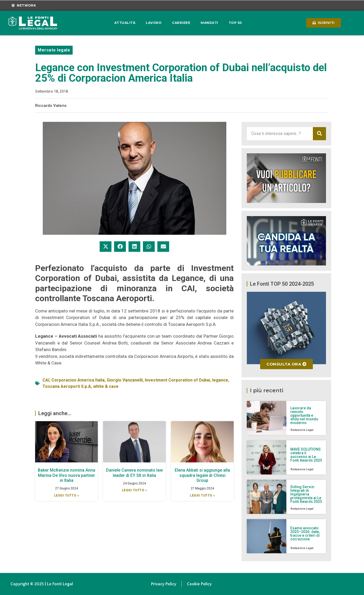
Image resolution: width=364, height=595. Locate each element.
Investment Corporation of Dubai (177, 380)
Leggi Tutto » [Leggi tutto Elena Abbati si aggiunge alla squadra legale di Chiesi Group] (202, 495)
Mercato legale (54, 50)
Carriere (181, 23)
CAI (46, 380)
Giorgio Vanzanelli (125, 380)
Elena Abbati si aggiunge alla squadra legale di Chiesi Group (202, 475)
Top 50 (235, 23)
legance (220, 380)
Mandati (209, 23)
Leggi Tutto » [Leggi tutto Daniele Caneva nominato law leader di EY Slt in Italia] (135, 490)
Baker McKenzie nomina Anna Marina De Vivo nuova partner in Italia (66, 475)
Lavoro (154, 23)
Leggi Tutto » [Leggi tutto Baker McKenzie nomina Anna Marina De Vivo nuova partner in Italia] (67, 495)
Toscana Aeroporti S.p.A (67, 386)
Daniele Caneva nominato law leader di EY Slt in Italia (134, 473)
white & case (106, 386)
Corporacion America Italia (78, 380)
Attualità (125, 23)
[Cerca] (319, 134)
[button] (106, 247)
